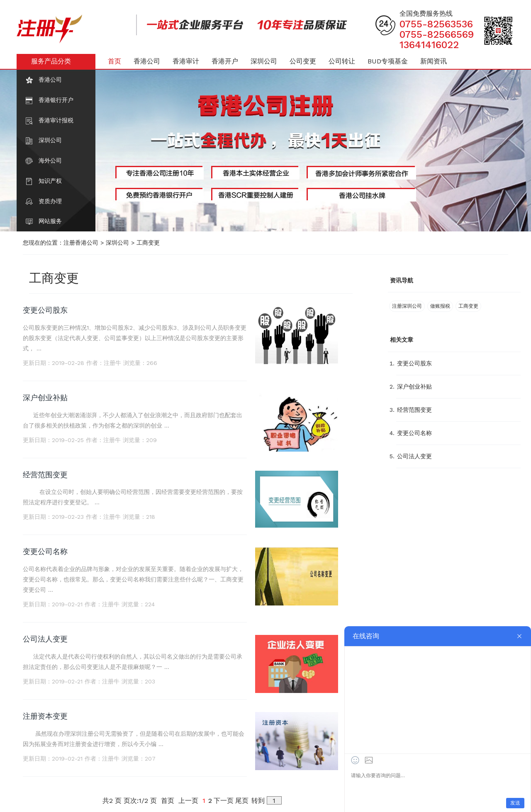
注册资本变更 (45, 716)
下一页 (224, 801)
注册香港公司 (81, 243)
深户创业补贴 (45, 397)
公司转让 (342, 61)
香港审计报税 (56, 120)
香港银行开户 (56, 100)
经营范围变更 (45, 475)
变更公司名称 (45, 551)
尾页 (242, 801)
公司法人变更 (45, 639)
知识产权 (50, 181)
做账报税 (440, 306)
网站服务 (50, 221)
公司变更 (303, 61)
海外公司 (50, 160)
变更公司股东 (45, 310)
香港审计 (186, 61)
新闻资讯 (434, 61)
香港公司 (50, 80)
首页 (114, 61)
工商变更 (148, 243)
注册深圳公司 (407, 306)
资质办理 (50, 201)
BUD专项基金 (388, 61)
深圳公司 (50, 140)
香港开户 (225, 61)
